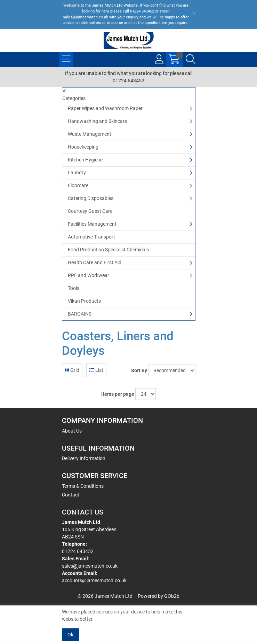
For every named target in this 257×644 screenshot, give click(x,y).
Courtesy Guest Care (90, 211)
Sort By (139, 370)
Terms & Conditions (83, 486)
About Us (72, 431)
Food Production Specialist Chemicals (108, 250)
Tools (74, 288)
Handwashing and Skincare (97, 121)
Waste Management (90, 134)
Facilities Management (92, 224)
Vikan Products (84, 301)
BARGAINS (80, 314)
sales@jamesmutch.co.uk (90, 566)
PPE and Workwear (89, 275)
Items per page (118, 394)
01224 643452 (78, 551)
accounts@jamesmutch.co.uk (94, 580)
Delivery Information (84, 458)
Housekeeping (83, 147)
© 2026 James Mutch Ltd (105, 596)
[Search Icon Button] (191, 59)
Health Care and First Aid (95, 262)
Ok (70, 635)
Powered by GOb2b (159, 596)
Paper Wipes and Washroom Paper (105, 108)
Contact (71, 495)
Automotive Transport (91, 237)
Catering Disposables (91, 198)
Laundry (77, 173)
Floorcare (78, 185)
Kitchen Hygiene (85, 160)
